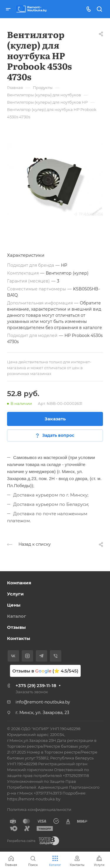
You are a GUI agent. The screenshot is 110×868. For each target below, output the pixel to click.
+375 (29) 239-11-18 (36, 685)
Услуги (15, 594)
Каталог (17, 616)
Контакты (19, 638)
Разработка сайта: (21, 841)
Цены (14, 605)
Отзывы (16, 627)
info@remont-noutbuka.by (43, 702)
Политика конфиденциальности (39, 809)
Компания (19, 583)
